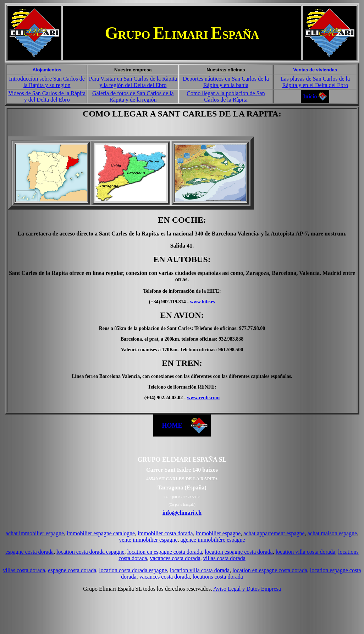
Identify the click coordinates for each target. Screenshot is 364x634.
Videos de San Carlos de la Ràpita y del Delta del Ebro (47, 96)
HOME (172, 426)
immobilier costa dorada (165, 533)
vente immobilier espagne (148, 540)
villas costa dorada (224, 558)
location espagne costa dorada (239, 552)
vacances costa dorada (175, 558)
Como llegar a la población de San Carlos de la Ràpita (226, 96)
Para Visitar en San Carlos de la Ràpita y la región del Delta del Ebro (133, 82)
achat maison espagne (332, 533)
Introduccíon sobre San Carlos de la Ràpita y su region (47, 82)
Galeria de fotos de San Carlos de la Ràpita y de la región (133, 96)
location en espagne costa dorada (165, 552)
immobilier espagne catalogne (101, 533)
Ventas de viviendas (315, 70)
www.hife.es (202, 302)
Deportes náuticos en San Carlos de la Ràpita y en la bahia (226, 82)
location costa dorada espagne (90, 552)
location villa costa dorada (305, 552)
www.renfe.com (203, 398)
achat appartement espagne (274, 533)
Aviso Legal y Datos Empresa (247, 589)
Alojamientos (47, 70)
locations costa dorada (218, 577)
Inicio (310, 96)
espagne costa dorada (29, 552)
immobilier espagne (218, 533)
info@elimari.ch (182, 513)
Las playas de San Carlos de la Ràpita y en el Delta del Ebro (315, 82)
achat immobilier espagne (35, 533)
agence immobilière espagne (213, 540)
